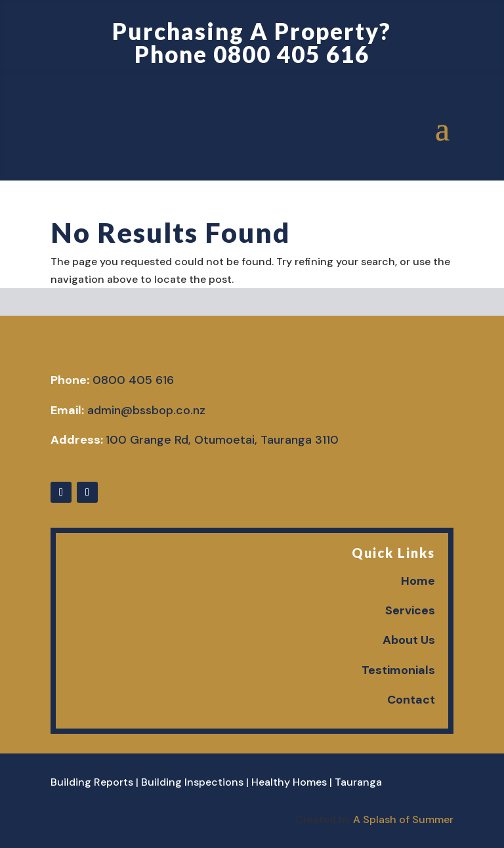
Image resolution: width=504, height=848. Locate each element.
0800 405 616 (291, 54)
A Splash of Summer (403, 819)
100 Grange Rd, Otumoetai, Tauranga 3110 (222, 440)
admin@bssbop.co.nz (146, 410)
